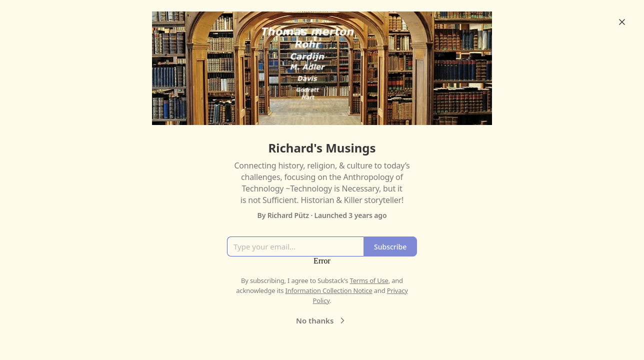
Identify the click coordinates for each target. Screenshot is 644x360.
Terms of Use (369, 280)
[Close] (622, 22)
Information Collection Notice (328, 290)
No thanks (322, 320)
